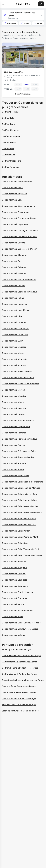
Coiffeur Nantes (9, 142)
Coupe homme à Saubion (14, 574)
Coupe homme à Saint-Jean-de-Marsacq (21, 488)
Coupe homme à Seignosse (15, 586)
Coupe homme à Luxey (13, 341)
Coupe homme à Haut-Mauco (16, 310)
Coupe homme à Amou (13, 188)
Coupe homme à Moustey (14, 396)
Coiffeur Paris (8, 155)
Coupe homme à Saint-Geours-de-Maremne (23, 482)
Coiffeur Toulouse (10, 167)
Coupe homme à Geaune (13, 286)
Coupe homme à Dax (12, 261)
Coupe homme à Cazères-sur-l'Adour (19, 249)
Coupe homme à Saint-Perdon (16, 531)
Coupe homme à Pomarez (14, 433)
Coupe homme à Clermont (14, 255)
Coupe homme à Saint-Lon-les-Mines (20, 500)
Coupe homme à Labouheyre (15, 329)
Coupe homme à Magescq (14, 347)
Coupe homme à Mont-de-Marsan (18, 378)
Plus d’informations (23, 94)
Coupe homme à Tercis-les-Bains (17, 610)
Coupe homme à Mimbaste (14, 359)
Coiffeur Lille (8, 118)
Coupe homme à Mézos (13, 353)
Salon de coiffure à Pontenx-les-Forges (20, 711)
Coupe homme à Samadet (14, 561)
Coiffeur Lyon (8, 124)
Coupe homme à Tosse (13, 617)
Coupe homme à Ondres (13, 414)
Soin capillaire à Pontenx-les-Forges (19, 705)
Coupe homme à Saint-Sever (15, 543)
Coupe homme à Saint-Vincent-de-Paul (20, 549)
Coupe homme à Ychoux (13, 635)
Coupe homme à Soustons (14, 598)
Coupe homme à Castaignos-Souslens (20, 230)
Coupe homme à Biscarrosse (15, 212)
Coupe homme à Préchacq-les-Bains (19, 451)
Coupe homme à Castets (14, 243)
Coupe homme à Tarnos (13, 604)
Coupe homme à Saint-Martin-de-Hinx (20, 506)
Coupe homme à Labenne (14, 322)
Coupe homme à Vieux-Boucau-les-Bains (21, 623)
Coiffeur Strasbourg (11, 161)
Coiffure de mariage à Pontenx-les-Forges (22, 656)
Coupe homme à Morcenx (14, 390)
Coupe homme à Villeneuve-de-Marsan (20, 629)
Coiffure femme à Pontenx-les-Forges (20, 662)
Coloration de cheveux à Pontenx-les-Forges (23, 680)
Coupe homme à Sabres (13, 469)
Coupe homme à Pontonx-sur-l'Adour (19, 439)
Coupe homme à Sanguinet (15, 568)
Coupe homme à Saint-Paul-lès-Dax (19, 525)
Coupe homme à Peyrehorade (16, 427)
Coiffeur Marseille (10, 130)
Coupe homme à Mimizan (14, 365)
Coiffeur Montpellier (11, 136)
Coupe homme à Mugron (14, 402)
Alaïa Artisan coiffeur (14, 72)
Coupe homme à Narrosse (14, 408)
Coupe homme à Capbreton (15, 224)
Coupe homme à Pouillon (14, 445)
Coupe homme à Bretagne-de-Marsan (20, 218)
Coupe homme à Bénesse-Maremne (19, 206)
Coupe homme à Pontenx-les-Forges (19, 698)
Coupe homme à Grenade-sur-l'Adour (19, 292)
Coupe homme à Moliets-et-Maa (17, 371)
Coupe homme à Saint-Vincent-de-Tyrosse (22, 555)
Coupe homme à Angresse (14, 194)
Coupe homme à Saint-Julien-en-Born (20, 494)
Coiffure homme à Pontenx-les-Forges (20, 668)
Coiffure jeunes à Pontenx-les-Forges (20, 674)
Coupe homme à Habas (13, 298)
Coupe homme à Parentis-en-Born (18, 420)
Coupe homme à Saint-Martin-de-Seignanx (22, 512)
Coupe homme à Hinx (12, 316)
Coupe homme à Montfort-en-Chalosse (21, 384)
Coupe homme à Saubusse (15, 580)
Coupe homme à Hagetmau (15, 304)
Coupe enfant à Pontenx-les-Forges (19, 686)
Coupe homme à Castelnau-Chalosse (20, 237)
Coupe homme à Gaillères (14, 273)
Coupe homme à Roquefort (15, 463)
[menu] (3, 4)
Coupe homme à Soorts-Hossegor (18, 592)
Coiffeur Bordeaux (11, 112)
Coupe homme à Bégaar (13, 200)
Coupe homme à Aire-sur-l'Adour (17, 181)
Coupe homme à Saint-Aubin (15, 476)
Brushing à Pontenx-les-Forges (17, 649)
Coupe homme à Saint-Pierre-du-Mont (20, 537)
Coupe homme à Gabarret (14, 267)
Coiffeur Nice (8, 149)
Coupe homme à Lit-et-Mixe (15, 335)
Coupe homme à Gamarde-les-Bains (19, 279)
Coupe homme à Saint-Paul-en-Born (19, 519)
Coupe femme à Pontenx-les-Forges (19, 692)
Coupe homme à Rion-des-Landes (18, 457)
